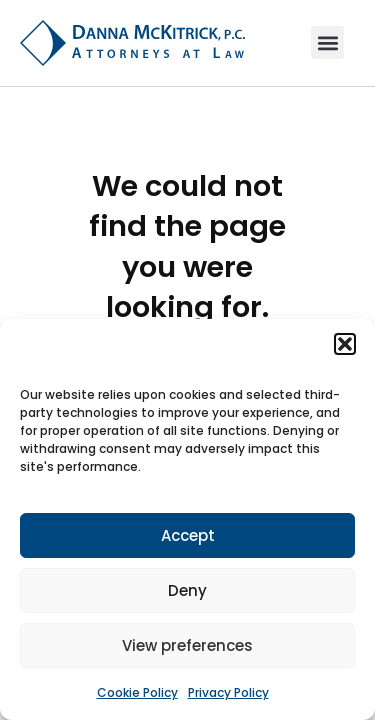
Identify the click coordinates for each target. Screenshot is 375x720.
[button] (345, 344)
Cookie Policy (137, 692)
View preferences (187, 645)
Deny (187, 590)
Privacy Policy (228, 692)
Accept (188, 535)
